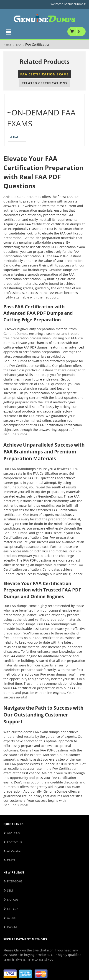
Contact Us (14, 842)
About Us (13, 833)
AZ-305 (12, 918)
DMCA (11, 860)
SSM (10, 890)
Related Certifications (44, 83)
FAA (19, 45)
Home (7, 45)
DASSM (12, 927)
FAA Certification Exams (44, 74)
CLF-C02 (13, 909)
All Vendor (14, 851)
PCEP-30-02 (15, 881)
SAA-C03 (13, 900)
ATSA (14, 137)
